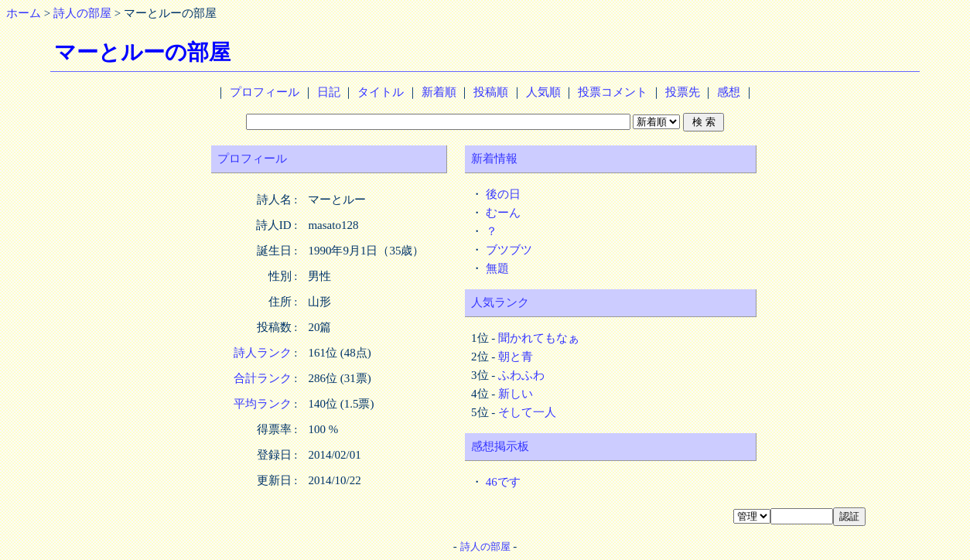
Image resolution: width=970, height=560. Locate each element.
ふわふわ (521, 375)
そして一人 (527, 412)
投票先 (683, 92)
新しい (516, 394)
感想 (729, 92)
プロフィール (265, 92)
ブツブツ (509, 250)
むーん (503, 213)
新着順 (439, 92)
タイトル (381, 92)
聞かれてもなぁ (539, 338)
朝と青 (516, 357)
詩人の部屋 (82, 13)
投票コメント (613, 92)
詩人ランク (263, 353)
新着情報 (494, 159)
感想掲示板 (500, 446)
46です (503, 482)
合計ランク (263, 378)
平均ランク (263, 404)
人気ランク (500, 302)
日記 (329, 92)
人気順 (543, 92)
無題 (497, 268)
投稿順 (491, 92)
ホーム (24, 13)
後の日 (503, 194)
